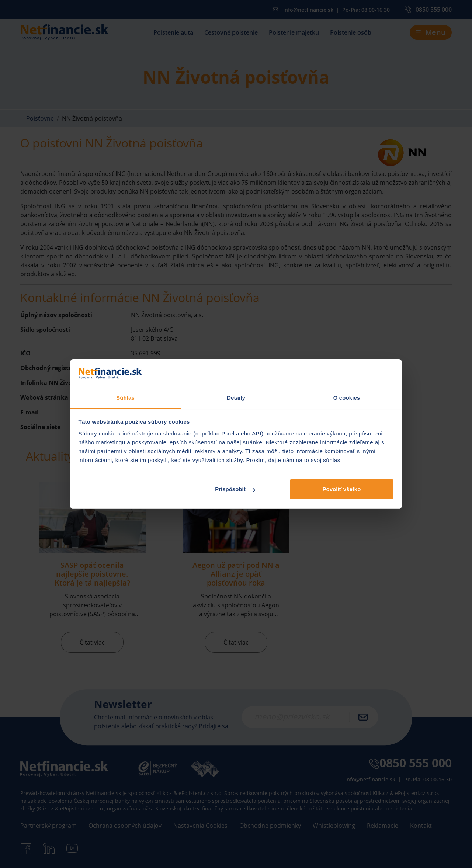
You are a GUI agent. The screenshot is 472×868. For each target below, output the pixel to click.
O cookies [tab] (347, 398)
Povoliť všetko (341, 489)
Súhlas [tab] (125, 398)
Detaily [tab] (236, 398)
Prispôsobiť (235, 489)
